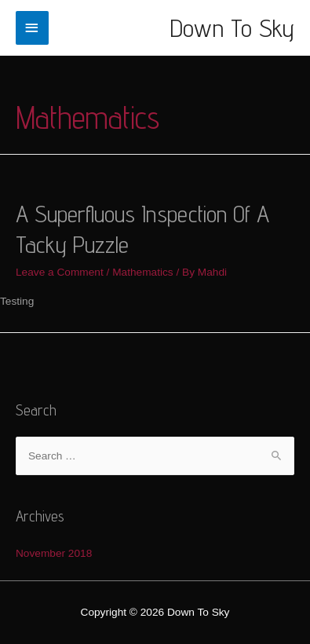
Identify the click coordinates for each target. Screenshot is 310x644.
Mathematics (143, 272)
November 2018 (54, 553)
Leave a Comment (60, 272)
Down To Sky (232, 27)
